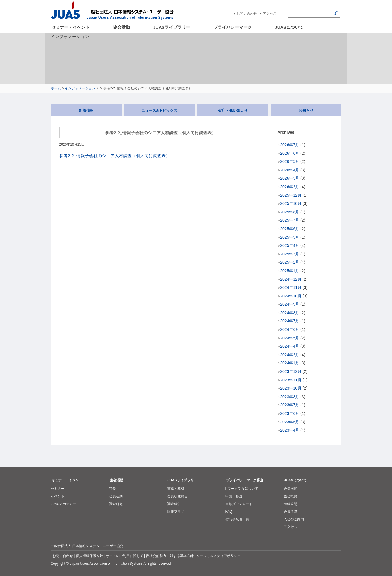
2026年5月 (290, 161)
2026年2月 (290, 187)
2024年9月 (290, 304)
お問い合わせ (247, 14)
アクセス (270, 14)
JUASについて (289, 27)
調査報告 (174, 504)
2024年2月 (290, 355)
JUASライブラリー (172, 27)
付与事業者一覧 (237, 519)
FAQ (229, 512)
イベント (58, 496)
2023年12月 (291, 371)
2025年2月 (290, 262)
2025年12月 (291, 195)
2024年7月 (290, 321)
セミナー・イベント (71, 27)
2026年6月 (290, 153)
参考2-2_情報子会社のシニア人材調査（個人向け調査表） (115, 156)
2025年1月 (290, 271)
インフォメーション (80, 88)
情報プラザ (176, 512)
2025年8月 (290, 212)
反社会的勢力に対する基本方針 (170, 556)
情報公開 (290, 504)
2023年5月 (290, 422)
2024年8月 (290, 313)
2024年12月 (291, 279)
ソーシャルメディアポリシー (219, 556)
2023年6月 (290, 413)
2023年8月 (290, 397)
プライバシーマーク (233, 27)
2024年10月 (291, 296)
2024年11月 (291, 287)
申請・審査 (234, 496)
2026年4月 (290, 170)
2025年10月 (291, 203)
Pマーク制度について (242, 489)
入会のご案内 (294, 519)
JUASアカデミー (64, 504)
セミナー (58, 489)
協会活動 (121, 27)
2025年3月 (290, 254)
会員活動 (116, 496)
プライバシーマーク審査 (245, 480)
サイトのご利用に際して (125, 556)
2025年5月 (290, 237)
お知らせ (306, 111)
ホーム (56, 88)
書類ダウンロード (239, 504)
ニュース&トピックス (159, 111)
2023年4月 (290, 430)
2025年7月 (290, 220)
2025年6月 (290, 229)
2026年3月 (290, 178)
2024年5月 (290, 338)
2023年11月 (291, 380)
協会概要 (290, 496)
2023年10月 (291, 388)
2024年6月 (290, 329)
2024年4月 (290, 346)
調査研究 (116, 504)
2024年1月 (290, 363)
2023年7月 (290, 405)
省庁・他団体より (233, 111)
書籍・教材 (176, 489)
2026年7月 (290, 145)
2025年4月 (290, 245)
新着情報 (86, 111)
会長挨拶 (290, 489)
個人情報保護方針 (89, 556)
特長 (112, 489)
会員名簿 (290, 512)
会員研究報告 (177, 496)
